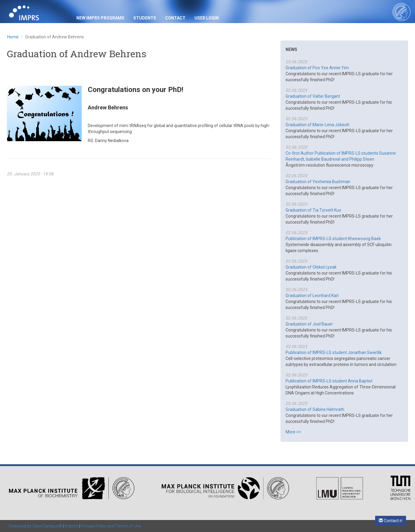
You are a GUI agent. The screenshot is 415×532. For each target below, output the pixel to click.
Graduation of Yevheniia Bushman (318, 182)
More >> (293, 432)
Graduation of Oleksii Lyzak (311, 267)
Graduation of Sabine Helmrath (315, 409)
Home (13, 37)
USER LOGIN (207, 18)
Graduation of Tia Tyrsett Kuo (313, 210)
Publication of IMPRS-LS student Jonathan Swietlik (334, 352)
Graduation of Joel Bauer (309, 324)
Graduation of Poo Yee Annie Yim (317, 68)
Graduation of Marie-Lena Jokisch (317, 125)
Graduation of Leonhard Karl (312, 296)
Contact (175, 18)
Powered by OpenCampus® (36, 526)
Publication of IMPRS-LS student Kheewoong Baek (333, 239)
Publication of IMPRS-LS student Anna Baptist (329, 381)
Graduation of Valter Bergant (313, 96)
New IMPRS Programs (100, 18)
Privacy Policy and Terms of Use (111, 526)
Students (145, 18)
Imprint (71, 526)
